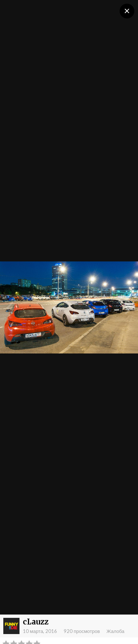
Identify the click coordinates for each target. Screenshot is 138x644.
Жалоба (115, 631)
